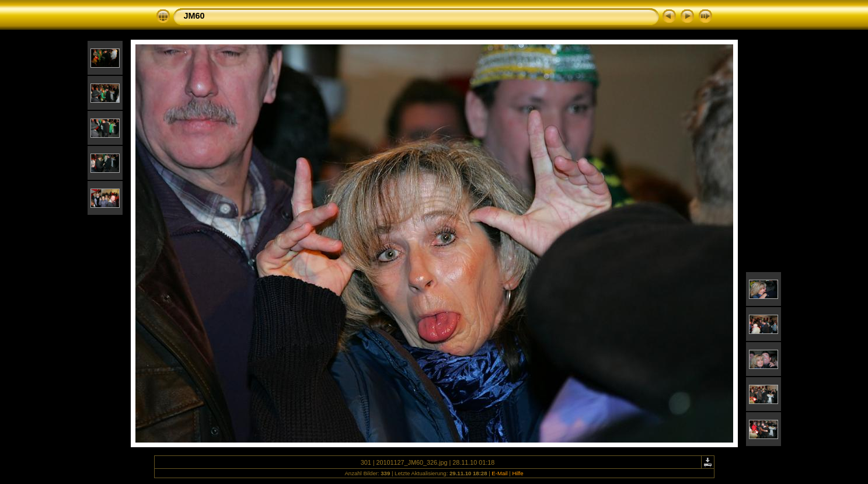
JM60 (194, 16)
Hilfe (517, 473)
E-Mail (499, 473)
